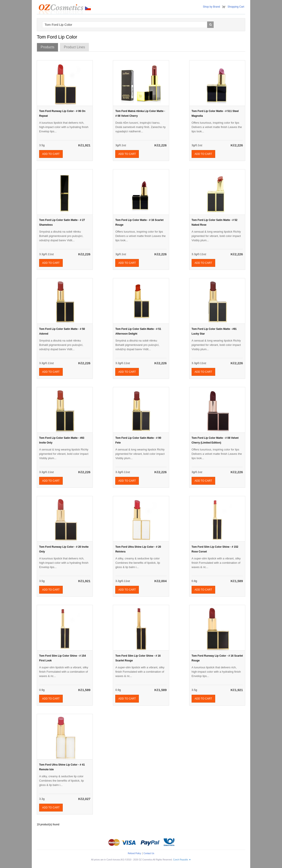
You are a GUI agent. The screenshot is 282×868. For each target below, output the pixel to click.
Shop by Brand (211, 7)
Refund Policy (135, 853)
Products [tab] (47, 47)
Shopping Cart (236, 7)
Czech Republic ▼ (182, 860)
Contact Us (149, 853)
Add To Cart (51, 154)
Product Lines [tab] (74, 47)
